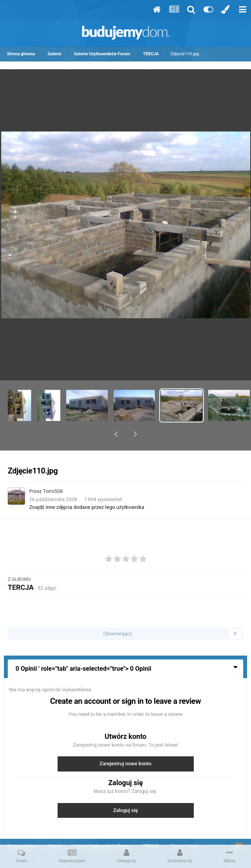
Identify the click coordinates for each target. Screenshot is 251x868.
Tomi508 (53, 471)
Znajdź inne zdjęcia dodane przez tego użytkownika (87, 487)
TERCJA (21, 567)
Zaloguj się (126, 790)
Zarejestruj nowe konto (125, 743)
